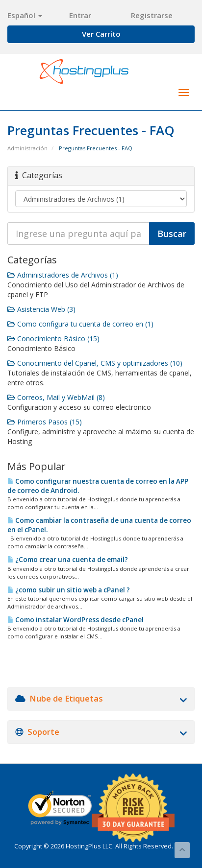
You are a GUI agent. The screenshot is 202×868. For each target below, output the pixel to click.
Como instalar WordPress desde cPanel (76, 620)
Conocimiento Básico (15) (53, 339)
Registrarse (152, 15)
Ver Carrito (101, 34)
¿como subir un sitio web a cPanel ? (69, 590)
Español (25, 15)
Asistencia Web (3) (41, 309)
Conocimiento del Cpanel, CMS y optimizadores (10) (95, 363)
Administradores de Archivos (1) (63, 275)
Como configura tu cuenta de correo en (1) (80, 324)
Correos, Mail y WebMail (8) (56, 397)
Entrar (80, 15)
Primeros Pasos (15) (45, 422)
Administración (27, 148)
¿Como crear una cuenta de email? (68, 560)
